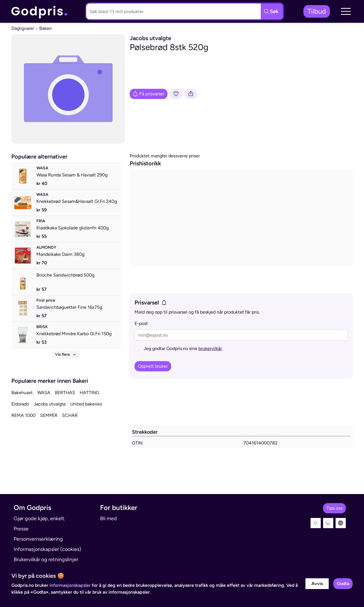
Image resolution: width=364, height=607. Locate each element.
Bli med (108, 518)
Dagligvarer (23, 28)
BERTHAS (65, 393)
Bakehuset (22, 393)
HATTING (89, 393)
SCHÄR (70, 415)
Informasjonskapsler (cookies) (47, 549)
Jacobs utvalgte (50, 404)
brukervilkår (210, 348)
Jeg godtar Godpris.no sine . (183, 348)
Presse (21, 529)
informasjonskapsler (70, 585)
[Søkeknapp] (272, 11)
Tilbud (317, 11)
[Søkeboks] (172, 11)
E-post (141, 323)
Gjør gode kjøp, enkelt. (40, 518)
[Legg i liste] (176, 94)
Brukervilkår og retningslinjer (46, 559)
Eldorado (20, 404)
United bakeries (86, 404)
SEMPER (49, 415)
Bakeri (45, 28)
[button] (346, 11)
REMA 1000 (23, 415)
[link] (40, 12)
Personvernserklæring (38, 539)
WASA (44, 393)
